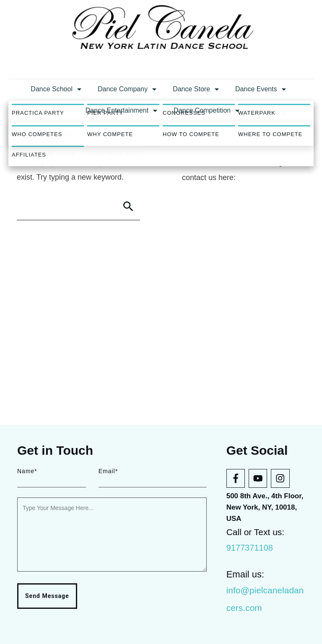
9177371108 (250, 548)
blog (275, 284)
